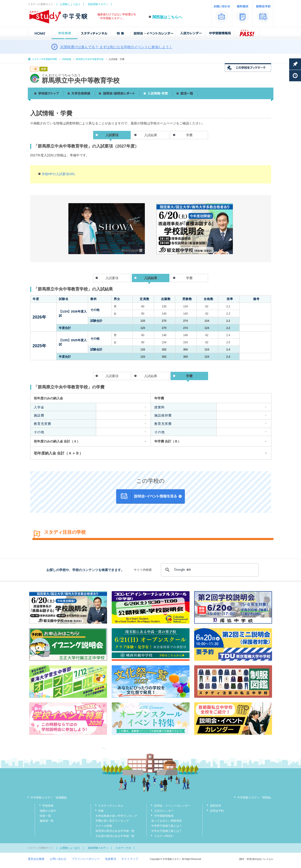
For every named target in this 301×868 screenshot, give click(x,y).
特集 (101, 811)
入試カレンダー (164, 811)
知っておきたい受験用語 (167, 821)
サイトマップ (130, 859)
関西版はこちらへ (167, 17)
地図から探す (48, 811)
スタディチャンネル (111, 806)
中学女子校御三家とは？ (167, 831)
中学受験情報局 (164, 816)
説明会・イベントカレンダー (172, 806)
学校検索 (67, 59)
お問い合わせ (58, 859)
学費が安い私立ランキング (112, 821)
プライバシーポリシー (86, 859)
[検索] (209, 570)
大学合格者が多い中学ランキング (116, 816)
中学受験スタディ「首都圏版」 (50, 798)
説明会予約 (217, 811)
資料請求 (215, 806)
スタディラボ (123, 848)
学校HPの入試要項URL (59, 174)
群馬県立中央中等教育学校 (90, 59)
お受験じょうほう (70, 4)
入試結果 (151, 135)
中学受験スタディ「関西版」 (255, 798)
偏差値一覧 (47, 821)
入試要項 (112, 278)
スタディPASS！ (165, 836)
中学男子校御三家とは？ (167, 826)
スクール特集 (104, 826)
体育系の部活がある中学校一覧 (115, 831)
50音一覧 (45, 816)
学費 (189, 135)
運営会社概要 (36, 859)
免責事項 (111, 859)
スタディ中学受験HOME (44, 59)
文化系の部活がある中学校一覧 (115, 836)
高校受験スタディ (98, 4)
